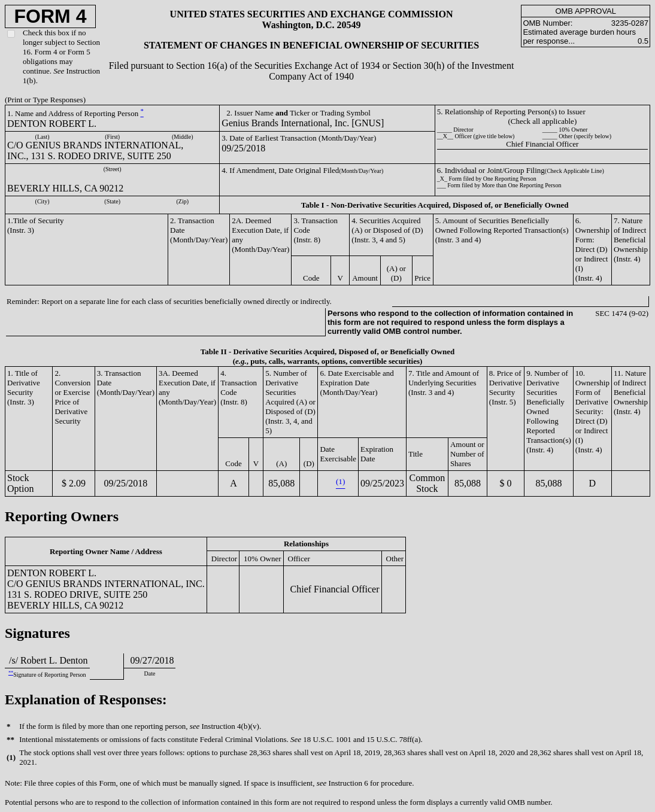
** (11, 673)
